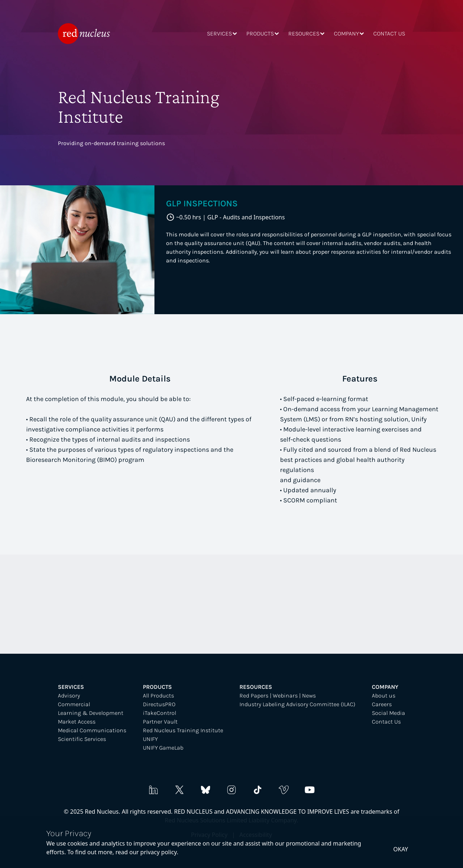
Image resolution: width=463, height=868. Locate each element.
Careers (382, 704)
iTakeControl (160, 713)
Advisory (69, 696)
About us (384, 696)
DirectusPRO (159, 704)
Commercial (74, 704)
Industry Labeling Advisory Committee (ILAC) (297, 704)
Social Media (388, 713)
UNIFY (150, 739)
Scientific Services (82, 739)
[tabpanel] (231, 250)
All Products (158, 696)
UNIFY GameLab (163, 748)
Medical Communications (92, 730)
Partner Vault (160, 722)
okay (401, 849)
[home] (84, 34)
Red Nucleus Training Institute (183, 730)
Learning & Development (91, 713)
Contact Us (386, 722)
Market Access (77, 722)
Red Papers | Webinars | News (278, 696)
